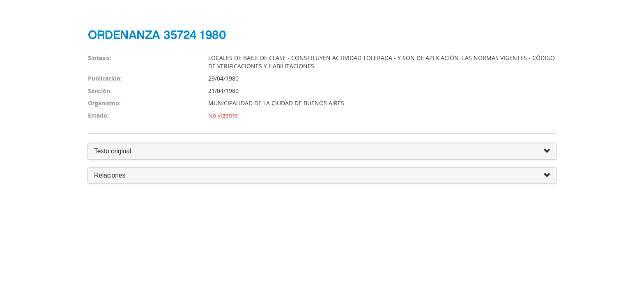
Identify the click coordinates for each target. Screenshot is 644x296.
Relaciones (322, 176)
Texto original (113, 151)
